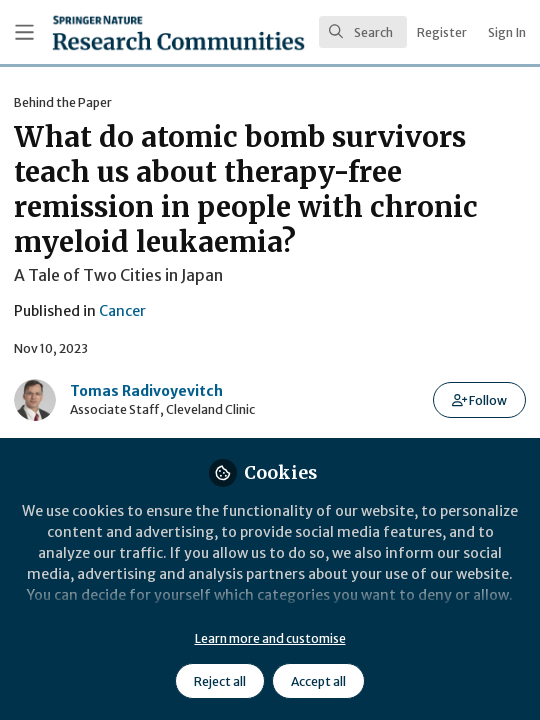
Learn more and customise (270, 638)
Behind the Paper (63, 102)
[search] (363, 32)
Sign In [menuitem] (507, 32)
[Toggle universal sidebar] (24, 32)
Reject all (220, 681)
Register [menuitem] (442, 32)
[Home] (124, 32)
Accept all (318, 681)
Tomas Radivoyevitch (146, 391)
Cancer (122, 311)
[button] (479, 400)
